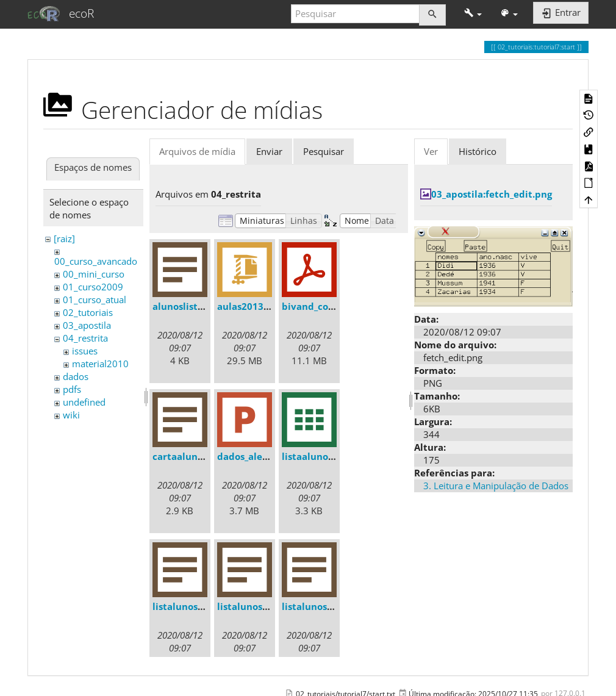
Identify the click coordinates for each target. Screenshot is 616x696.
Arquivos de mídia (197, 151)
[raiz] (64, 239)
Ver (431, 151)
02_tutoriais (88, 312)
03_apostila (87, 325)
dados (76, 376)
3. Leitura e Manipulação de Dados (496, 486)
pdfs (72, 389)
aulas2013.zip (248, 306)
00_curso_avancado (96, 261)
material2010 (100, 364)
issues (85, 351)
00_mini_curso (94, 274)
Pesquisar (324, 151)
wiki (71, 415)
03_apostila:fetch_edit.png (492, 194)
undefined (84, 402)
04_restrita (85, 338)
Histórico (478, 151)
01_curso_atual (95, 300)
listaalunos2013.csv (327, 456)
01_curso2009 (93, 287)
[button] (473, 14)
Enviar (269, 151)
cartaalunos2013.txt (199, 456)
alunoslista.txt (186, 306)
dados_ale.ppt (249, 456)
